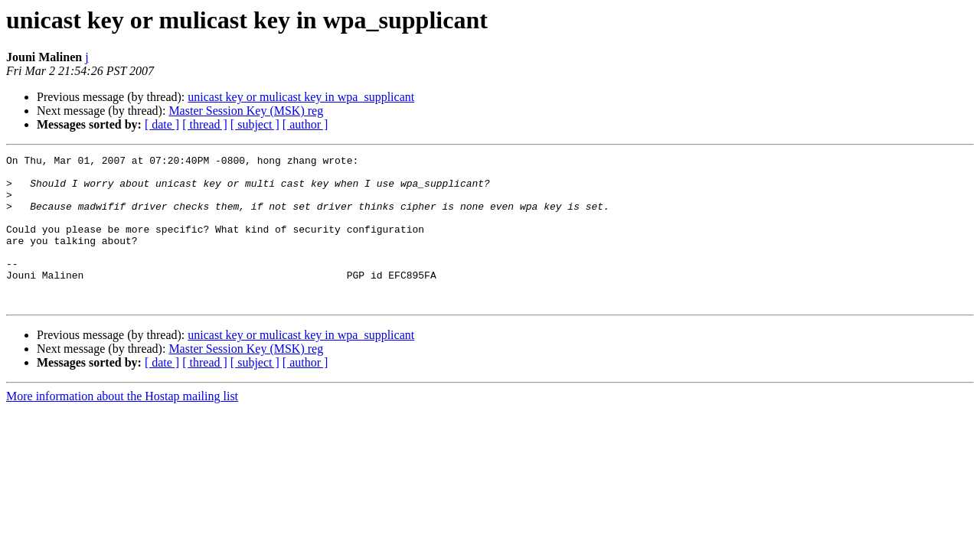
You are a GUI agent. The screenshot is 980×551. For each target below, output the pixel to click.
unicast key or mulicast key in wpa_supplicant (301, 97)
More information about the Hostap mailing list (122, 426)
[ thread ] (205, 124)
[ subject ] (255, 124)
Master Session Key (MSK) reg (246, 111)
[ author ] (305, 124)
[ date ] (162, 124)
